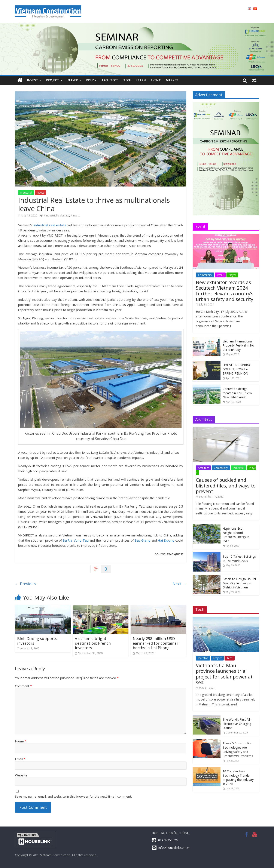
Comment (23, 686)
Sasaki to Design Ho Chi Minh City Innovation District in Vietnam (239, 583)
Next (179, 584)
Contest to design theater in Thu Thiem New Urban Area (237, 393)
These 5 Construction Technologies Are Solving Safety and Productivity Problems (238, 750)
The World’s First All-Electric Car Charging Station (237, 724)
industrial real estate (50, 225)
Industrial (26, 193)
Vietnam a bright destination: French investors (93, 643)
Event (156, 80)
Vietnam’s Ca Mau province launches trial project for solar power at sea (224, 674)
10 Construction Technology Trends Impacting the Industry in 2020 (238, 778)
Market (172, 80)
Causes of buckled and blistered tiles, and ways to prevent (226, 485)
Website (21, 775)
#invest (75, 216)
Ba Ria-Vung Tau (76, 540)
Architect (110, 80)
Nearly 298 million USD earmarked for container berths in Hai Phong (156, 643)
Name (21, 741)
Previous (25, 584)
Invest (33, 80)
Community (205, 275)
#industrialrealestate (57, 216)
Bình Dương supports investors (37, 641)
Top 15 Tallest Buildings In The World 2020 (239, 559)
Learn (141, 80)
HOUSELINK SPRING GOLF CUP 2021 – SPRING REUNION (237, 369)
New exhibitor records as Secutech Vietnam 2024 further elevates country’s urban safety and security (225, 291)
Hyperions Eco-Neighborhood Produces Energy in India (236, 535)
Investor (203, 658)
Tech (127, 80)
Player (73, 80)
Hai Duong (166, 540)
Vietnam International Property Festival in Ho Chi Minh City (238, 345)
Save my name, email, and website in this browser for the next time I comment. (73, 796)
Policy (91, 80)
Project (53, 80)
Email (20, 759)
